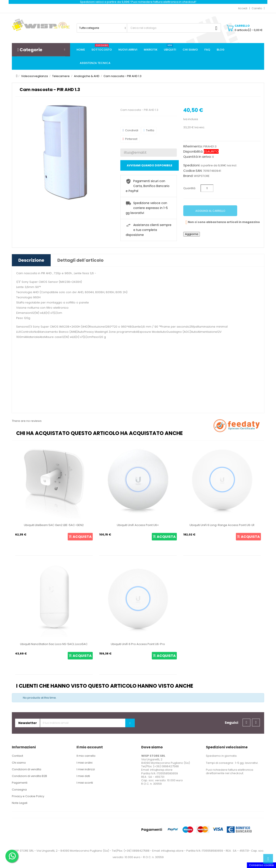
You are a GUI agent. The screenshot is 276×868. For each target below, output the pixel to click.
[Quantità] (207, 188)
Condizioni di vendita (27, 769)
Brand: (188, 176)
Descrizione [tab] (31, 260)
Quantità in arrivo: (197, 157)
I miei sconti (85, 783)
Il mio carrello (86, 756)
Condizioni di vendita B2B (29, 776)
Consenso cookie (261, 865)
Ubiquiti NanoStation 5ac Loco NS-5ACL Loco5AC (54, 644)
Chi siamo (19, 763)
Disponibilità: (193, 152)
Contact (17, 756)
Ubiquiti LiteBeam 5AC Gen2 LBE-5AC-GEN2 (54, 525)
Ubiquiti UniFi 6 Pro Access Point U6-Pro (138, 644)
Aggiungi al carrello (210, 211)
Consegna (19, 790)
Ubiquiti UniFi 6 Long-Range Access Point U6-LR (222, 525)
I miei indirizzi (86, 769)
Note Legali (20, 803)
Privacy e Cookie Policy (28, 796)
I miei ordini (85, 763)
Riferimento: (193, 146)
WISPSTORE (202, 176)
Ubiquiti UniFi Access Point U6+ (138, 525)
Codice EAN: (193, 171)
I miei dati (83, 776)
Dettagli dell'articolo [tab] (80, 260)
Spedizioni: (192, 165)
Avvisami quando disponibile (150, 165)
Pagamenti (20, 783)
